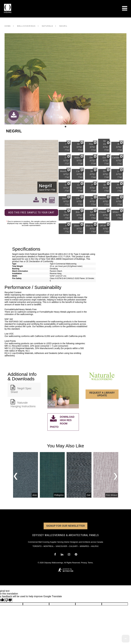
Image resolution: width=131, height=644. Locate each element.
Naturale (47, 26)
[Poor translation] (8, 600)
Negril (63, 26)
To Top (126, 639)
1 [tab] (65, 127)
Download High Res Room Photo (62, 422)
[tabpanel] (65, 79)
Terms (90, 563)
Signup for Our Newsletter (65, 526)
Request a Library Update (102, 394)
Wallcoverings (26, 26)
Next (115, 475)
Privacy (84, 563)
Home (8, 26)
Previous (16, 477)
